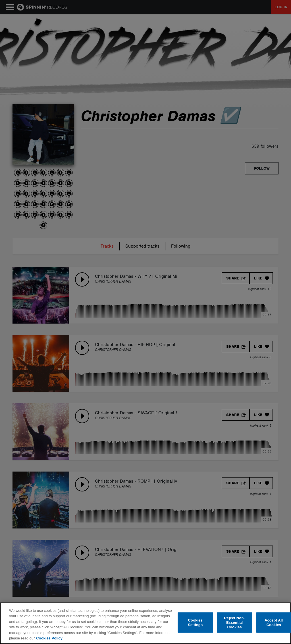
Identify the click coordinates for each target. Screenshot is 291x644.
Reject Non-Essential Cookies (234, 623)
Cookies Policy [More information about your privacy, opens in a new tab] (49, 638)
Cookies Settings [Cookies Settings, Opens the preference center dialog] (195, 623)
